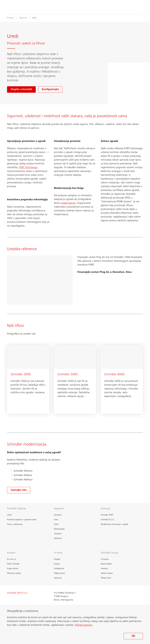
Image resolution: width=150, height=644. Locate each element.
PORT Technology (28, 168)
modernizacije (68, 203)
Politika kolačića (83, 625)
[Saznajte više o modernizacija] (19, 490)
